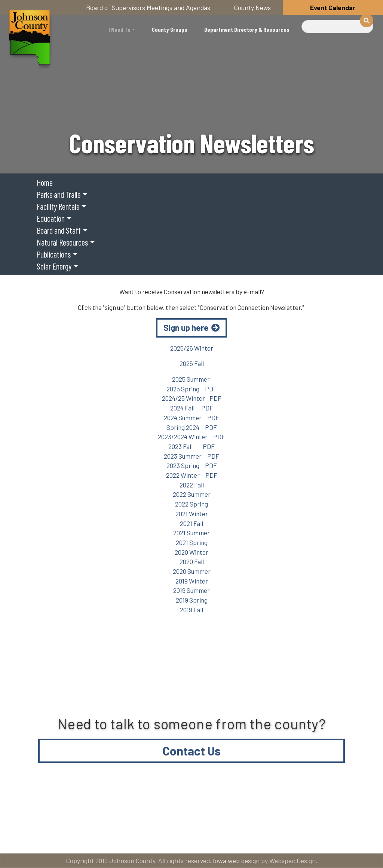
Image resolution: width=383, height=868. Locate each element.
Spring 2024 (183, 427)
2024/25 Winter (183, 398)
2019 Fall (191, 610)
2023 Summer (183, 456)
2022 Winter (183, 475)
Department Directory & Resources (247, 29)
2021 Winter (192, 514)
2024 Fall (182, 408)
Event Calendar (333, 7)
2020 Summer (192, 571)
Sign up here (186, 327)
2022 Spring (191, 504)
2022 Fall (192, 485)
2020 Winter (191, 552)
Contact (266, 808)
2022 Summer (192, 494)
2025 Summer (191, 379)
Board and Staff (59, 230)
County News (252, 7)
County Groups (170, 29)
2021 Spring (192, 542)
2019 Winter (192, 581)
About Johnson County (176, 808)
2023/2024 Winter (183, 437)
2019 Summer (191, 590)
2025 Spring (183, 389)
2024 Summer (183, 418)
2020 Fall (192, 561)
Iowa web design (236, 861)
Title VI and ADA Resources (61, 808)
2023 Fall (181, 446)
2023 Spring (183, 465)
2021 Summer (191, 533)
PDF (211, 389)
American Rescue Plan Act (162, 838)
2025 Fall (192, 363)
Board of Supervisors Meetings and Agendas (148, 7)
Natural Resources (62, 242)
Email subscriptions (51, 838)
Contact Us (192, 751)
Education (51, 218)
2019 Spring (192, 600)
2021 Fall (191, 523)
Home (45, 182)
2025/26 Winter (192, 348)
